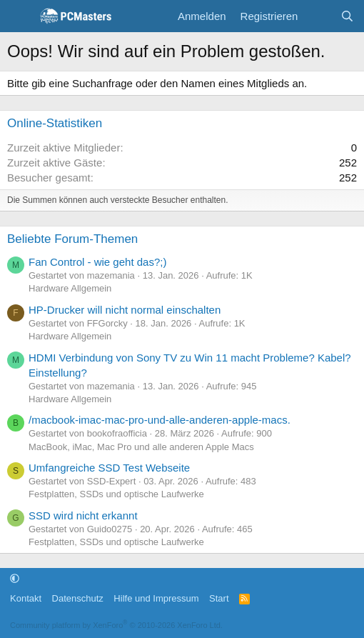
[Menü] (20, 16)
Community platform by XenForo (116, 625)
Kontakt (26, 598)
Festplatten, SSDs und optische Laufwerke (116, 494)
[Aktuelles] (319, 16)
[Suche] (347, 16)
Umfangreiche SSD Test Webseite (109, 468)
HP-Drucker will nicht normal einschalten (125, 310)
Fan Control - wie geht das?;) (97, 262)
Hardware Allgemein (70, 288)
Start (219, 598)
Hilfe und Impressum (156, 598)
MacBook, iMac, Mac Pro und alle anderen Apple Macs (141, 447)
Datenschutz (78, 598)
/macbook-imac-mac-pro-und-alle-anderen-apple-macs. (160, 420)
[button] (15, 578)
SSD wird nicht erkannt (83, 515)
